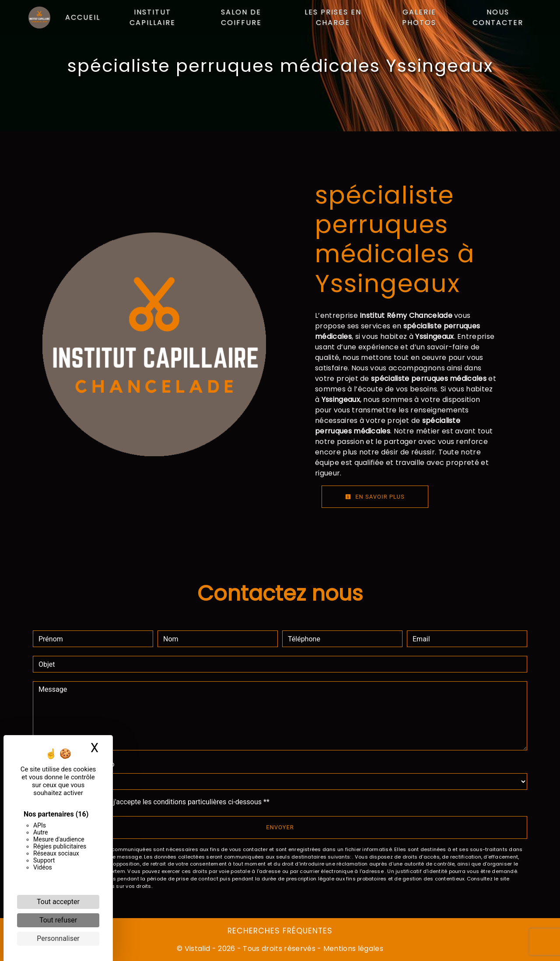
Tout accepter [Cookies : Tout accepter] (58, 902)
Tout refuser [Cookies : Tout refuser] (58, 920)
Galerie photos (419, 17)
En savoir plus (375, 497)
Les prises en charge (333, 17)
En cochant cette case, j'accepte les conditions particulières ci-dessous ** (156, 802)
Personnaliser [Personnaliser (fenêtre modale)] (58, 938)
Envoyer (280, 827)
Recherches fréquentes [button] (280, 931)
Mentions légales (352, 949)
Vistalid (198, 949)
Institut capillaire (153, 17)
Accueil (83, 17)
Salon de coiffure (241, 17)
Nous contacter (497, 17)
